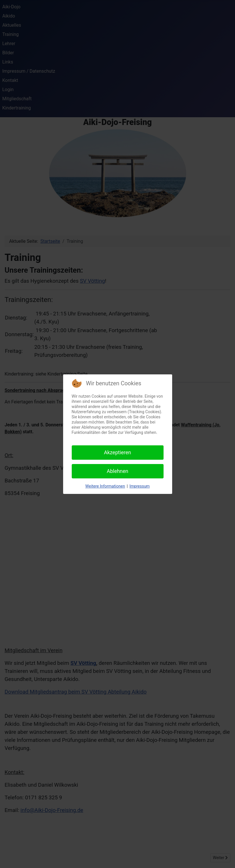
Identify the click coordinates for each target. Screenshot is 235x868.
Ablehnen (117, 471)
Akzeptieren (117, 452)
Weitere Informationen (105, 486)
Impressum (139, 486)
